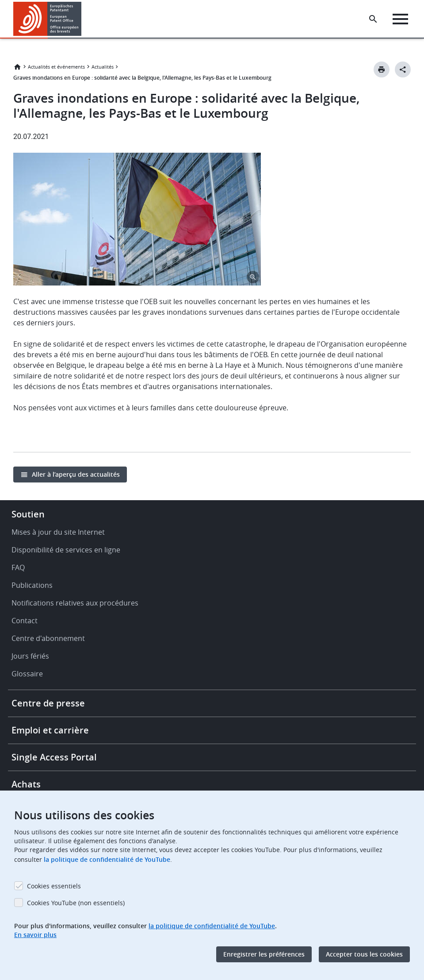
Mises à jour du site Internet (58, 532)
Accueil (17, 67)
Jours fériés (30, 656)
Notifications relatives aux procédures (75, 603)
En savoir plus (35, 935)
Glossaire (27, 674)
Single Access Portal (54, 757)
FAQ (18, 567)
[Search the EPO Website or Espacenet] (373, 19)
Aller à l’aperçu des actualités (76, 474)
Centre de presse (48, 703)
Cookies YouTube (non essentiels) (76, 903)
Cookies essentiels (54, 886)
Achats (26, 784)
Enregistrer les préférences (264, 954)
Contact (25, 621)
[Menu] (400, 19)
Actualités (103, 67)
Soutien (28, 514)
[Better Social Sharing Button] (403, 69)
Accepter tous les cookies (364, 954)
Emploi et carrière (50, 730)
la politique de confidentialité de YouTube (107, 859)
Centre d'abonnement (48, 638)
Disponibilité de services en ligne (66, 550)
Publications (32, 585)
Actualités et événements (56, 67)
